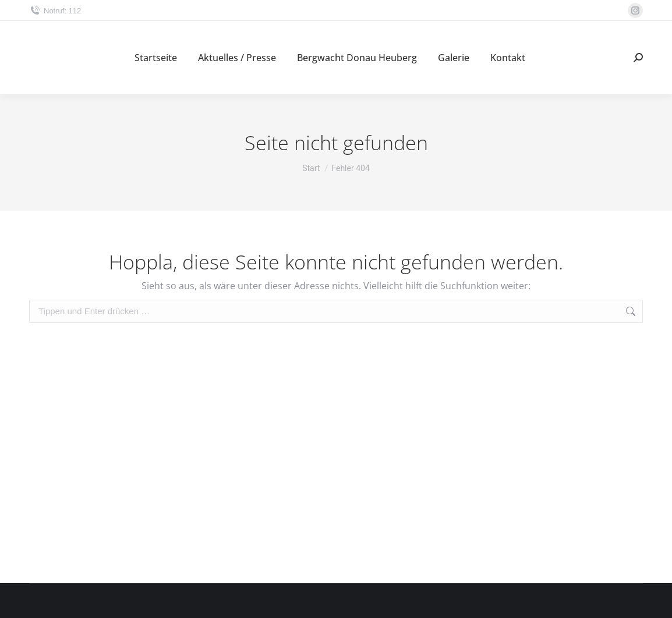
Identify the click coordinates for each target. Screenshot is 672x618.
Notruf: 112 (55, 11)
